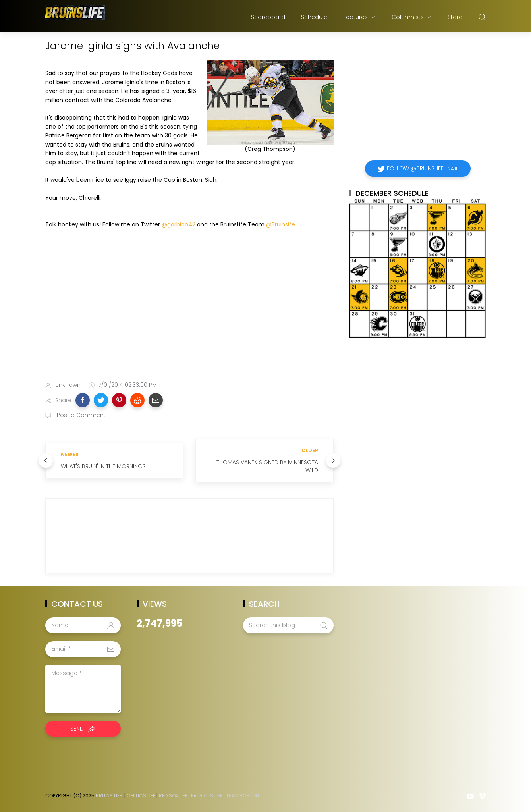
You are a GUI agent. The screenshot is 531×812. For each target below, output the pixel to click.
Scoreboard (268, 17)
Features (359, 17)
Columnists (412, 17)
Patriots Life (207, 796)
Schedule (314, 17)
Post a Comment (80, 415)
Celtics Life (141, 796)
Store (455, 17)
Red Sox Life (173, 796)
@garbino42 (179, 224)
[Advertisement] (189, 312)
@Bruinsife (281, 224)
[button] (83, 400)
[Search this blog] (288, 625)
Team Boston (242, 796)
